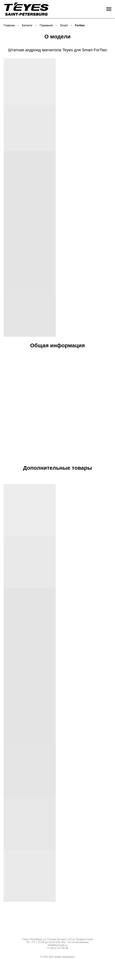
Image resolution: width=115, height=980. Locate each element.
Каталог (27, 25)
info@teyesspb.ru (57, 945)
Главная (9, 25)
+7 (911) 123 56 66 (58, 948)
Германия (46, 25)
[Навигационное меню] (109, 9)
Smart (64, 25)
